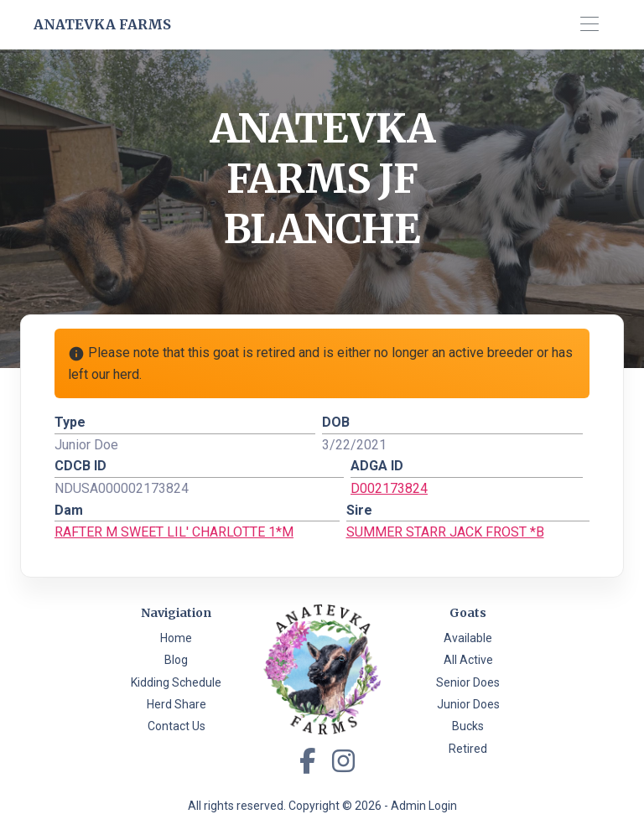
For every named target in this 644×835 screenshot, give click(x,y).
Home (176, 638)
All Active (468, 660)
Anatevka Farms (102, 24)
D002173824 (389, 488)
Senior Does (468, 682)
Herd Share (177, 704)
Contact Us (177, 726)
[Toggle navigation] (589, 25)
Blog (176, 660)
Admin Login (424, 806)
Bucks (468, 726)
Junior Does (468, 704)
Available (468, 638)
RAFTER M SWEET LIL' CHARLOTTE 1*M (174, 532)
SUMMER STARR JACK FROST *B (445, 532)
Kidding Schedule (176, 682)
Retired (468, 749)
